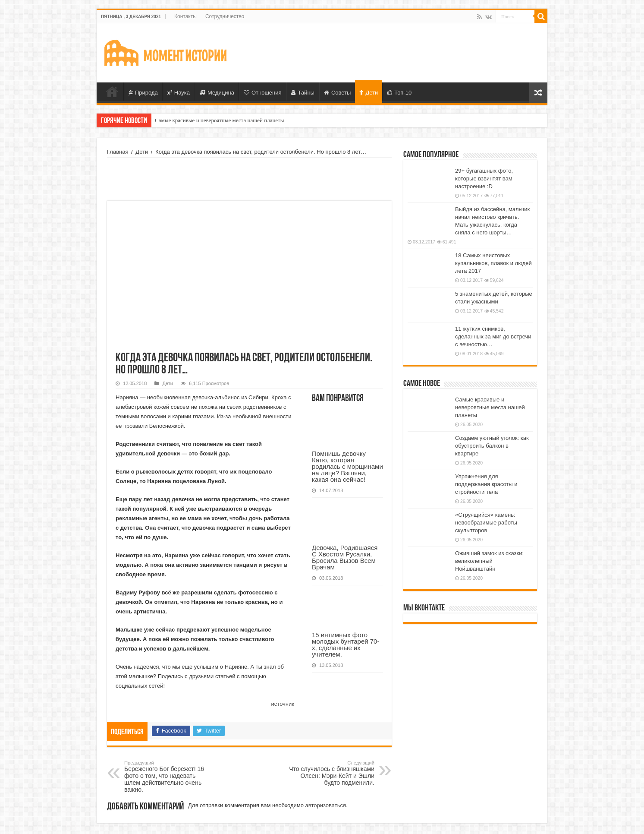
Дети (369, 93)
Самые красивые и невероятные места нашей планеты (220, 120)
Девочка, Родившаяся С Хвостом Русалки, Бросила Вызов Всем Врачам (345, 557)
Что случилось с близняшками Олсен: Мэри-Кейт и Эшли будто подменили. (330, 773)
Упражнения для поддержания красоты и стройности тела (486, 484)
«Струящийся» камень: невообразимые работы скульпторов (486, 523)
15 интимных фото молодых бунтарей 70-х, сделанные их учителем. (346, 644)
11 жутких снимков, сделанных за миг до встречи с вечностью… (493, 336)
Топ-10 (399, 93)
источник (283, 704)
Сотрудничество (225, 16)
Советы (337, 93)
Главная (112, 92)
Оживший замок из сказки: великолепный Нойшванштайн (489, 561)
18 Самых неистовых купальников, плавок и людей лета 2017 (493, 263)
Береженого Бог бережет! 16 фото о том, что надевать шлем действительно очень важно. (168, 777)
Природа (143, 93)
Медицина (217, 93)
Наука (179, 93)
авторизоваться (326, 805)
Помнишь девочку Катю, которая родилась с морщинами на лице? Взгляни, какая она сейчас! (347, 466)
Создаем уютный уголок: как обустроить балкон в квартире (492, 446)
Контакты (185, 16)
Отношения (263, 93)
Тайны (303, 93)
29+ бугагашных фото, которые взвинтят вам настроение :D (484, 178)
